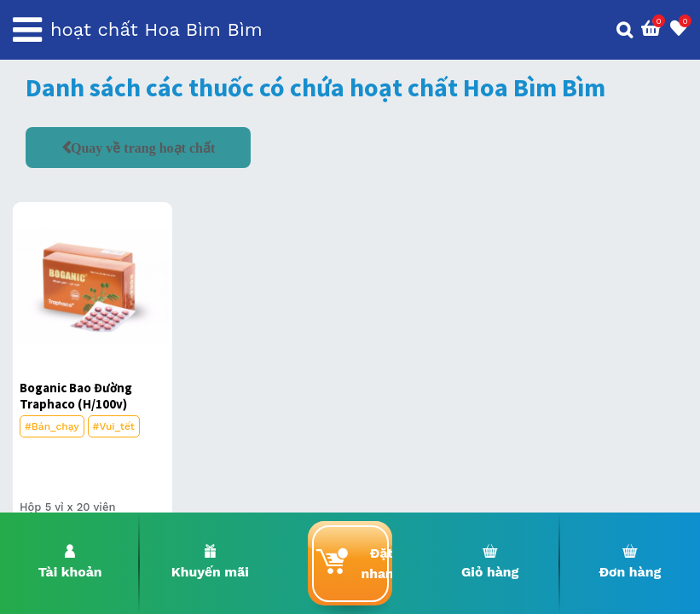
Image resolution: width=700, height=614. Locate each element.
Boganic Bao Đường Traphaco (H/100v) (76, 396)
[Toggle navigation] (27, 30)
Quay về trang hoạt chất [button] (143, 148)
